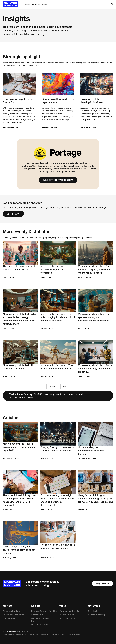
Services (26, 4)
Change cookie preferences (71, 635)
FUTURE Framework (40, 625)
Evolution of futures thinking (40, 620)
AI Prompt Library (67, 618)
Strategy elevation (11, 611)
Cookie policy (54, 635)
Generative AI (37, 615)
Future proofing (10, 618)
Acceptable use (22, 635)
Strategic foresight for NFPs (44, 611)
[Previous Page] (52, 386)
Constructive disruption (14, 615)
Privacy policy (34, 635)
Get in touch (13, 214)
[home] (10, 4)
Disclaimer (44, 635)
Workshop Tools (67, 615)
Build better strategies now (58, 180)
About (45, 4)
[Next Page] (65, 386)
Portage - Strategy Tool (70, 611)
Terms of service (9, 635)
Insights (36, 4)
